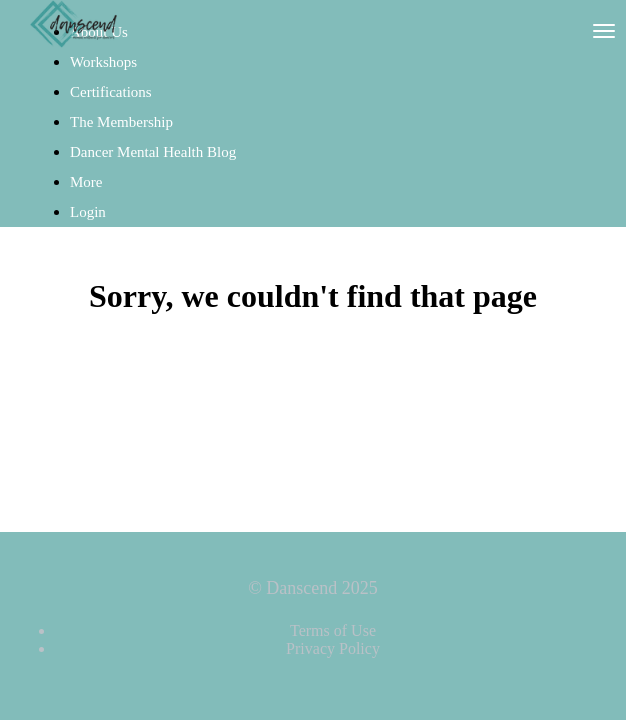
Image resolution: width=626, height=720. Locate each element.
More (88, 182)
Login (88, 212)
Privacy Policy (333, 648)
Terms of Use (333, 630)
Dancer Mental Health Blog (153, 152)
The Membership (121, 122)
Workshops (103, 62)
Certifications (111, 92)
